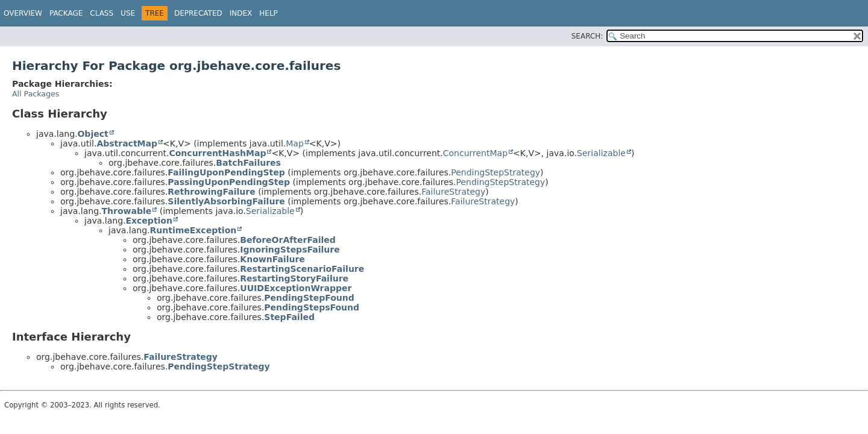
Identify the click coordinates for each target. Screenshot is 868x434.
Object (93, 134)
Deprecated (198, 13)
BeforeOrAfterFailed (288, 240)
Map (295, 143)
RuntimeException (193, 230)
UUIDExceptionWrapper (296, 288)
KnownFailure (272, 259)
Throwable (126, 211)
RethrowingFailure (211, 192)
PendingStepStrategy (495, 172)
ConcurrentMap (475, 153)
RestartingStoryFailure (294, 278)
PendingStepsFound (312, 307)
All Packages (36, 94)
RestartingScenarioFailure (302, 269)
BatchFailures (248, 163)
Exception (149, 221)
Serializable (601, 153)
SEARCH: (587, 36)
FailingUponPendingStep (226, 172)
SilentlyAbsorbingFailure (226, 201)
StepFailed (289, 317)
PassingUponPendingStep (229, 182)
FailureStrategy (453, 192)
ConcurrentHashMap (217, 153)
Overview (23, 13)
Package (66, 13)
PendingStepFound (309, 298)
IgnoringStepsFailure (290, 250)
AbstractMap (127, 143)
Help (269, 13)
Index (241, 13)
